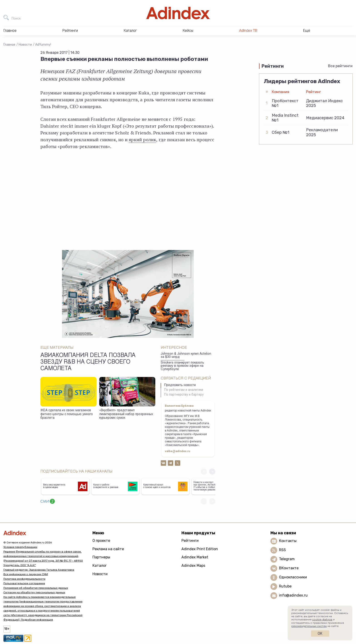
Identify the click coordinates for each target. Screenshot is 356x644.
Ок (320, 633)
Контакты (288, 541)
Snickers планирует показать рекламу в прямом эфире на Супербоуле (182, 366)
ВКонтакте (289, 568)
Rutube (285, 586)
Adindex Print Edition (200, 549)
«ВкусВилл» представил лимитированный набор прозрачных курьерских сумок (126, 414)
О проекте (101, 541)
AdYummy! (43, 45)
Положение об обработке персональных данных (36, 588)
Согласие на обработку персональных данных (34, 592)
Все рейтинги (340, 66)
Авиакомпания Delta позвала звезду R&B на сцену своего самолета (88, 362)
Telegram (287, 559)
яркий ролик (142, 140)
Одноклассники (293, 577)
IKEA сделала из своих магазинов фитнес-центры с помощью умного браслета (67, 414)
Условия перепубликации (20, 547)
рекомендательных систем (309, 626)
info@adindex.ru (293, 595)
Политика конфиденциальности (24, 579)
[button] (212, 472)
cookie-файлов (322, 619)
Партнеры (101, 557)
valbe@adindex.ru (178, 451)
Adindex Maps (193, 566)
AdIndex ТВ (248, 31)
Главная (9, 45)
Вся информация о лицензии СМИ (26, 574)
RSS (282, 550)
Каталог (100, 566)
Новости (25, 45)
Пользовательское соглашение (24, 583)
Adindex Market (195, 557)
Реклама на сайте (108, 549)
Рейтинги (190, 541)
